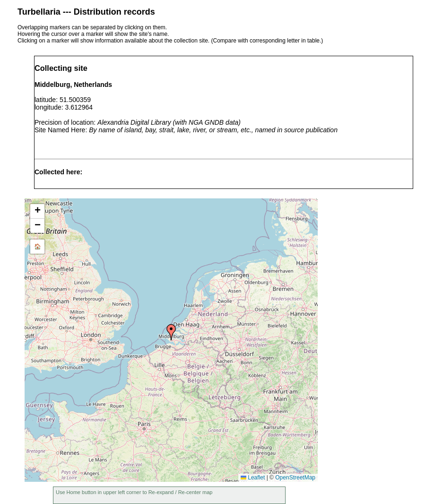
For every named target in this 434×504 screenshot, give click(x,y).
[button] (171, 332)
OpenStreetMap (295, 478)
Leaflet (253, 478)
